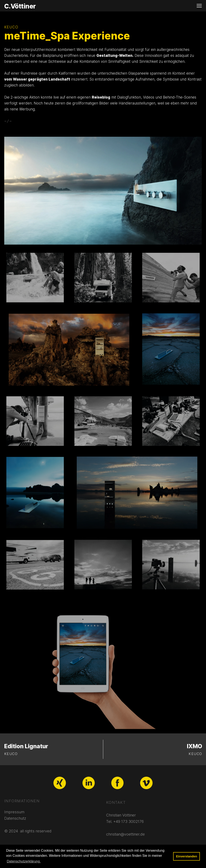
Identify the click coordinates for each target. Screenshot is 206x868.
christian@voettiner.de (125, 834)
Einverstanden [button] (187, 856)
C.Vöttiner (20, 6)
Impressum (14, 812)
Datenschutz (15, 818)
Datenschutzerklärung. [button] (24, 861)
